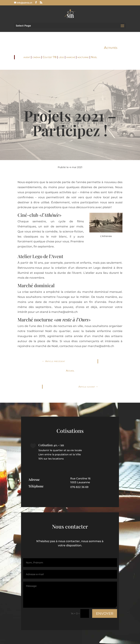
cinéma (36, 57)
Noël (94, 57)
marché (71, 57)
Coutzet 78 (49, 57)
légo (61, 57)
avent (27, 57)
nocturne (83, 57)
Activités (111, 48)
